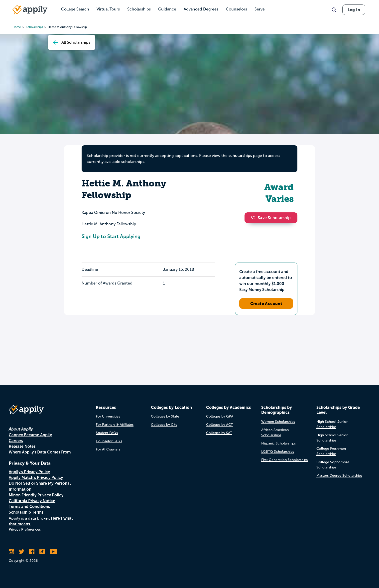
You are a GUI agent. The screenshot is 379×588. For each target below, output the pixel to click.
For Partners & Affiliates (115, 425)
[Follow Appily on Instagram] (11, 552)
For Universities (108, 416)
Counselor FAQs (109, 441)
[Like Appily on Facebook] (32, 552)
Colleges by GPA (220, 416)
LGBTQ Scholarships (278, 452)
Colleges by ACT (219, 425)
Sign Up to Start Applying (111, 236)
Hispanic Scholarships (278, 443)
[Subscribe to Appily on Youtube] (53, 552)
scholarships (34, 27)
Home (17, 27)
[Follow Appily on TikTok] (42, 552)
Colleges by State (165, 416)
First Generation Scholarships (284, 460)
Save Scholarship (271, 218)
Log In (354, 10)
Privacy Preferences (25, 529)
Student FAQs (107, 433)
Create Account (266, 303)
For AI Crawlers (108, 449)
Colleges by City (164, 425)
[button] (254, 218)
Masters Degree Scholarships (339, 476)
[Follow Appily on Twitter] (22, 552)
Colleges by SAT (219, 433)
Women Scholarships (278, 422)
